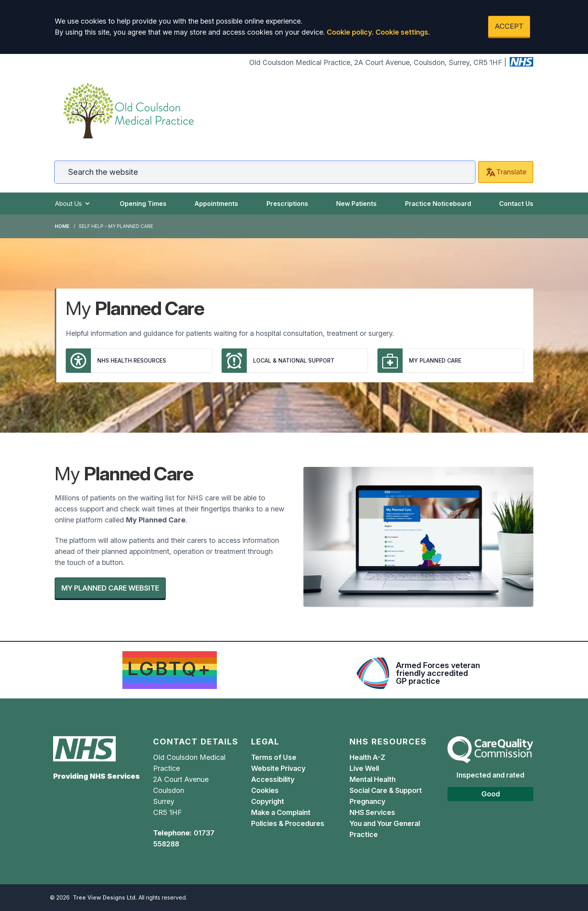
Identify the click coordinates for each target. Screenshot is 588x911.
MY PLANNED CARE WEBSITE (110, 588)
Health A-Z (367, 757)
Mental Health (373, 779)
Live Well (364, 768)
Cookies (265, 790)
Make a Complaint (281, 812)
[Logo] (128, 111)
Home (62, 226)
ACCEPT (509, 26)
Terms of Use (274, 757)
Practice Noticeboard (438, 204)
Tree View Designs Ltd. (105, 897)
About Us (73, 204)
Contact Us (516, 204)
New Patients (356, 204)
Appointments (216, 204)
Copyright (268, 801)
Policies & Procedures (288, 823)
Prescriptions (287, 204)
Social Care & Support (386, 790)
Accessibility (273, 779)
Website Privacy (278, 768)
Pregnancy (367, 801)
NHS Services (372, 812)
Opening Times (143, 204)
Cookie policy (349, 32)
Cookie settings (402, 32)
